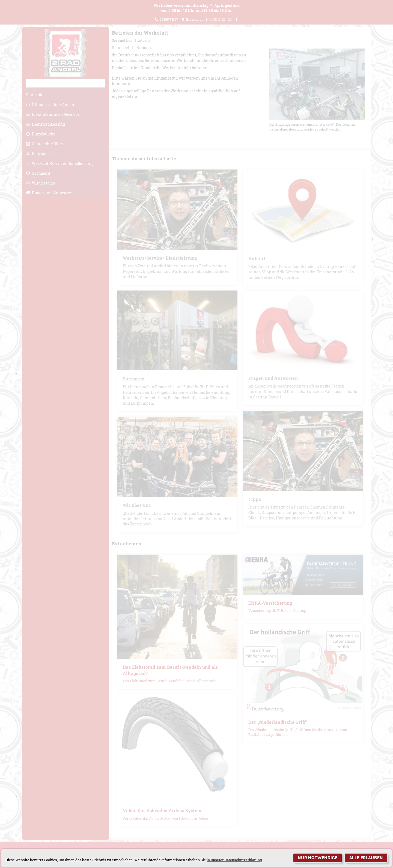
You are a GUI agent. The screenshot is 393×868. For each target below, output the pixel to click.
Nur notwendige (318, 858)
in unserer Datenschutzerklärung (234, 860)
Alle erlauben (366, 858)
